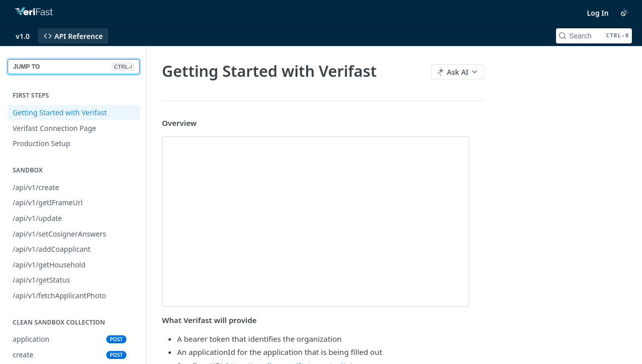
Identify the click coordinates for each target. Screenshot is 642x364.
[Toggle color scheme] (624, 13)
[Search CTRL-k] (594, 36)
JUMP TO (74, 67)
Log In (598, 13)
